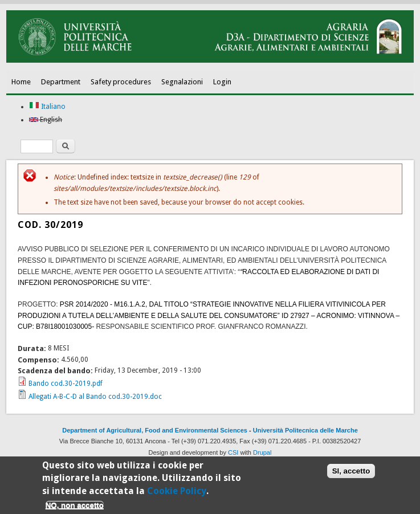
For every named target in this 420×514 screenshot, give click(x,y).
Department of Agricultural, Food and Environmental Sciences (155, 430)
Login (222, 82)
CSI (233, 452)
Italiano (47, 107)
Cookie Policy (177, 493)
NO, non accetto (75, 508)
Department (61, 82)
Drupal (262, 452)
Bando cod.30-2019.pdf (66, 384)
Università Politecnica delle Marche (305, 430)
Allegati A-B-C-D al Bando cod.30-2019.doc (95, 397)
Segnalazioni (182, 82)
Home (21, 82)
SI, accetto (351, 474)
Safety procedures (121, 82)
